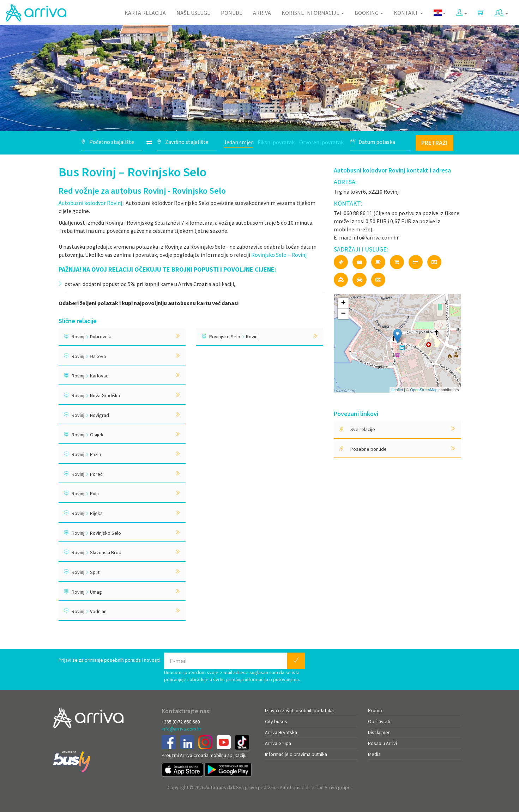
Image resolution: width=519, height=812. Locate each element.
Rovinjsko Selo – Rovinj (279, 255)
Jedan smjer (238, 142)
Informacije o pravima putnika (296, 754)
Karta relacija (145, 13)
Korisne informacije (313, 13)
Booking (369, 13)
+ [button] (343, 303)
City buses (276, 721)
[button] (462, 11)
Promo (375, 710)
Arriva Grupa (278, 743)
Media (374, 754)
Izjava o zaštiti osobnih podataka (299, 710)
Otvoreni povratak (321, 142)
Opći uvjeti (379, 721)
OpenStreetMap (424, 390)
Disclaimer (379, 732)
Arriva (262, 13)
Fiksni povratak (276, 142)
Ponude (232, 13)
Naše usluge (193, 13)
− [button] (343, 314)
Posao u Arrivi (382, 743)
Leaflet (397, 390)
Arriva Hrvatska (281, 732)
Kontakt (408, 13)
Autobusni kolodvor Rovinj (90, 203)
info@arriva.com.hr (182, 729)
